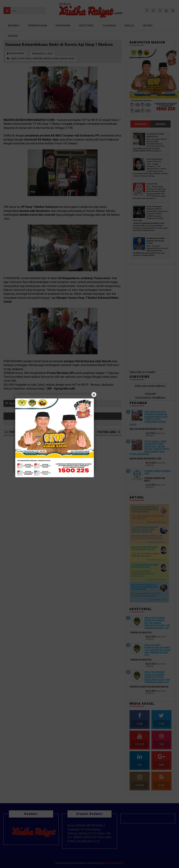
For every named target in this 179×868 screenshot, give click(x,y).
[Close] (89, 434)
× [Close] (94, 395)
